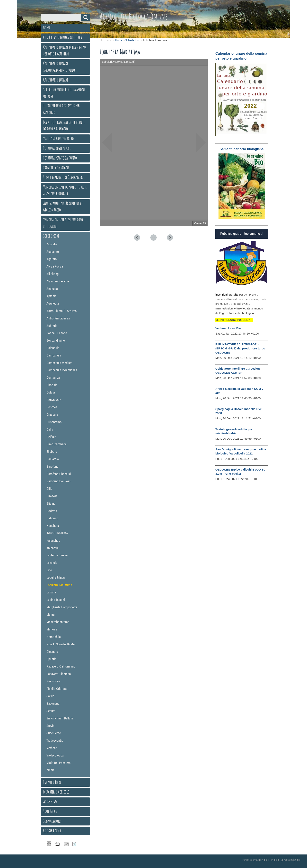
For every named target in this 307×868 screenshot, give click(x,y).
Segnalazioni (52, 821)
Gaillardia (53, 459)
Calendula (53, 348)
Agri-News (50, 801)
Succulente (54, 733)
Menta (51, 615)
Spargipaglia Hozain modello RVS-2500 (239, 411)
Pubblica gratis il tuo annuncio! (242, 234)
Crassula (52, 414)
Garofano (52, 466)
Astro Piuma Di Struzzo (62, 311)
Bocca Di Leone (57, 333)
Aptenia (51, 296)
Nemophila (54, 637)
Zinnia (50, 770)
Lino (49, 570)
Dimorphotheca (56, 444)
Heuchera (53, 526)
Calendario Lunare (56, 80)
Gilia (49, 489)
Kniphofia (52, 548)
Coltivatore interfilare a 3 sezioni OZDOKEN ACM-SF (238, 371)
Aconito (52, 244)
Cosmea (52, 407)
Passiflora (53, 681)
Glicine (51, 503)
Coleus (51, 392)
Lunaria (51, 592)
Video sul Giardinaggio (59, 138)
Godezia (52, 511)
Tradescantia (55, 740)
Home (119, 40)
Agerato (52, 259)
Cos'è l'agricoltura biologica (63, 37)
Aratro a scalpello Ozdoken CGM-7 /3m (239, 391)
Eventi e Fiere (52, 782)
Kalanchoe (53, 541)
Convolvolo (54, 400)
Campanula (54, 355)
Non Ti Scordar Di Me (60, 644)
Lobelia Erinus (56, 578)
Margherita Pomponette (62, 607)
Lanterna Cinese (57, 555)
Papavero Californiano (61, 666)
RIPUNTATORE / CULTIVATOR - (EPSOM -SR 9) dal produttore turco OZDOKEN (240, 348)
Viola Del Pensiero (59, 763)
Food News (50, 811)
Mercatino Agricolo (56, 792)
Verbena (52, 748)
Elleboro (52, 452)
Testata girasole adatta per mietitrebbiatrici (234, 431)
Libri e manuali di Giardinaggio (64, 177)
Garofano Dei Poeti (59, 481)
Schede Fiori (133, 40)
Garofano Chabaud (59, 474)
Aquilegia (53, 303)
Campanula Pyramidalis (62, 370)
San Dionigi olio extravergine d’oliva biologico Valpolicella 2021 (241, 451)
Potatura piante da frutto (60, 158)
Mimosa (52, 629)
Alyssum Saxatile (58, 281)
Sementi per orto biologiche (242, 149)
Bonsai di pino (56, 340)
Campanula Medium (59, 363)
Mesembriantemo (58, 622)
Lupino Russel (56, 600)
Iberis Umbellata (57, 533)
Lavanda (52, 563)
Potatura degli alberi (57, 148)
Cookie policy (52, 831)
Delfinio (51, 437)
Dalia (50, 429)
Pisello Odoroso (57, 689)
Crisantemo (54, 422)
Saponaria (53, 703)
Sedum (51, 711)
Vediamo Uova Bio (228, 328)
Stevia (50, 726)
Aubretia (52, 326)
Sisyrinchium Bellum (60, 718)
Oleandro (52, 652)
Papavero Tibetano (59, 674)
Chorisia (52, 385)
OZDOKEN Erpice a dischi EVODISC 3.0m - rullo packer (241, 472)
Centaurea (53, 377)
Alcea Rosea (55, 266)
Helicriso (52, 518)
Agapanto (53, 252)
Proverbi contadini (56, 168)
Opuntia (51, 659)
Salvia (50, 696)
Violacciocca (55, 755)
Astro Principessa (58, 318)
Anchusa (52, 289)
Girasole (52, 496)
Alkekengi (53, 274)
